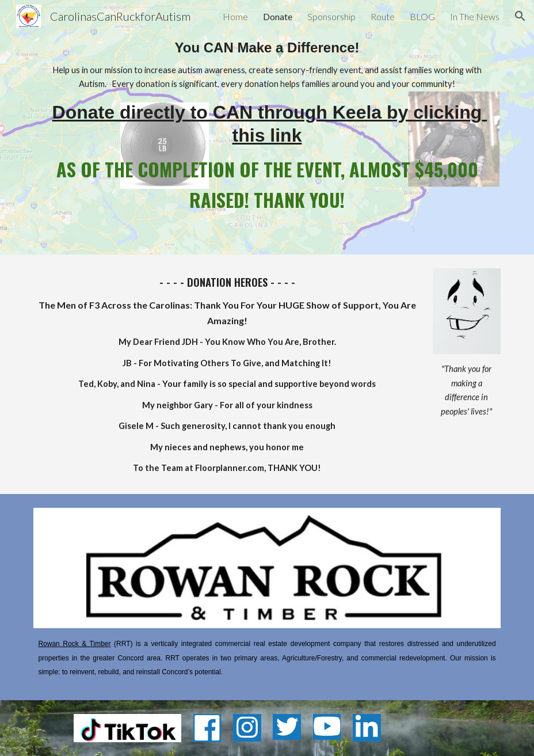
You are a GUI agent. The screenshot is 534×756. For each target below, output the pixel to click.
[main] (267, 127)
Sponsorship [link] (331, 16)
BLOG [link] (422, 16)
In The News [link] (475, 16)
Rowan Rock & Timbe (73, 644)
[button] (520, 16)
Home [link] (235, 16)
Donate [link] (278, 16)
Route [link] (383, 16)
